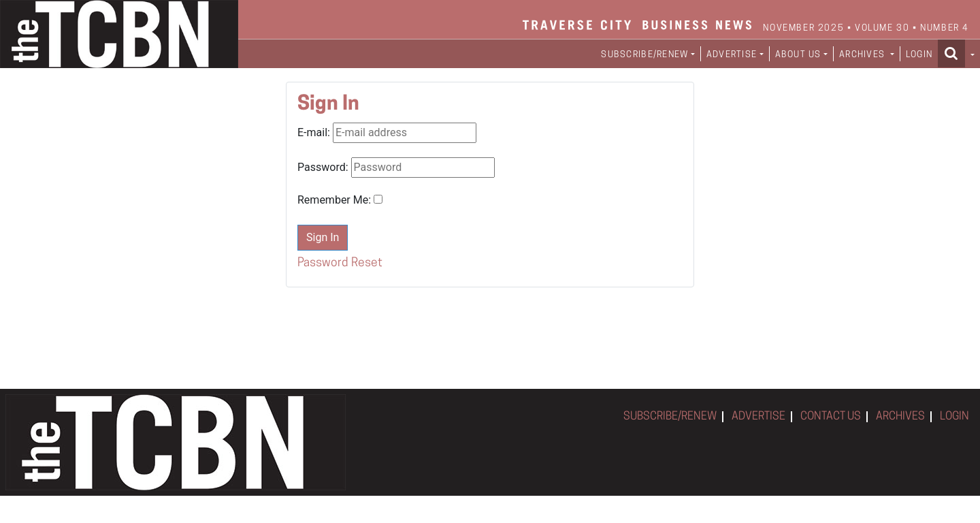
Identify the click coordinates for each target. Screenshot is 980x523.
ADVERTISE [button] (732, 55)
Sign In (323, 237)
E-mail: (314, 132)
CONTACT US (831, 417)
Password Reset (340, 263)
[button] (956, 53)
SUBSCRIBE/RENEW (670, 417)
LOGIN (919, 55)
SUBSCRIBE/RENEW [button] (644, 55)
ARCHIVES (900, 417)
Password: (323, 167)
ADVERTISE (758, 417)
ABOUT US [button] (798, 55)
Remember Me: (334, 200)
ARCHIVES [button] (864, 55)
